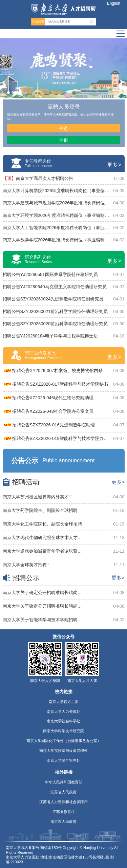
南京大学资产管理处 (63, 760)
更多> (114, 165)
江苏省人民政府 (63, 792)
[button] (8, 93)
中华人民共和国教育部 (64, 782)
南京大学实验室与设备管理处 (63, 751)
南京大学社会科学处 (63, 721)
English (114, 3)
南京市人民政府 (63, 821)
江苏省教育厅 (64, 812)
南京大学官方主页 (64, 702)
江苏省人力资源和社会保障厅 (63, 802)
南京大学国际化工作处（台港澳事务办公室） (64, 741)
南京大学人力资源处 (63, 712)
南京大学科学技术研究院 (63, 731)
